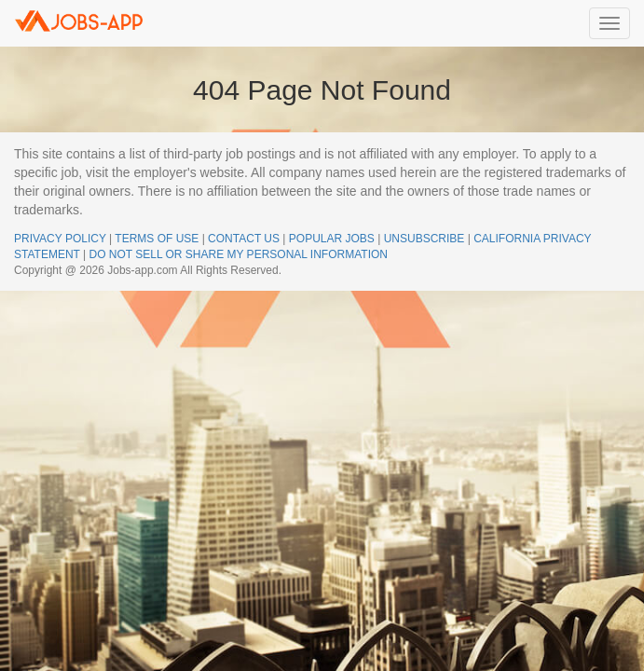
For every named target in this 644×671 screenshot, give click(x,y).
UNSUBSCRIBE (425, 239)
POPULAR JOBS (332, 239)
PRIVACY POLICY (60, 239)
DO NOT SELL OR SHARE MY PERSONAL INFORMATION (238, 254)
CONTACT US (244, 239)
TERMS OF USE (157, 239)
